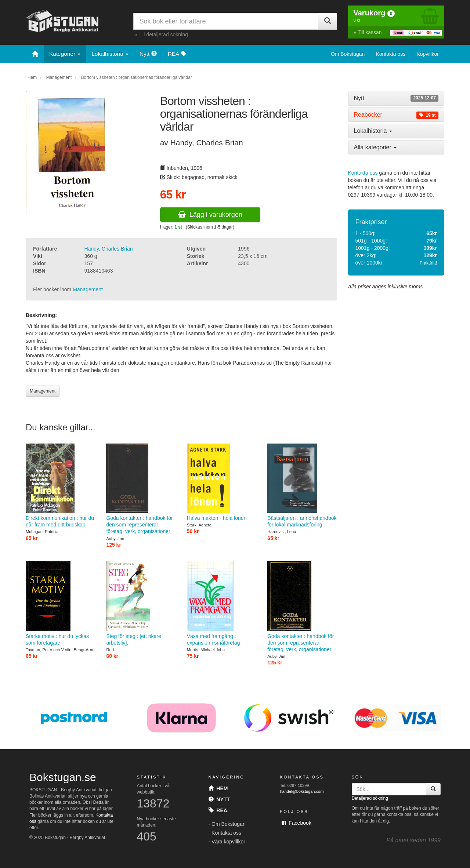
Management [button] (43, 391)
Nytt (148, 54)
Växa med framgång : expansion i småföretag (222, 603)
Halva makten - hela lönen (222, 482)
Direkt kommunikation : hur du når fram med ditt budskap (60, 486)
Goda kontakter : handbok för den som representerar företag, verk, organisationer (141, 489)
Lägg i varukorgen (210, 215)
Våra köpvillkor (228, 842)
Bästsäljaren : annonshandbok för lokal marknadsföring (302, 486)
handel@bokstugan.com (302, 791)
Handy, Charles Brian (109, 249)
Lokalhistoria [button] (373, 131)
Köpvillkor (428, 54)
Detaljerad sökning (370, 798)
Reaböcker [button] (396, 115)
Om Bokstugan (348, 54)
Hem (32, 77)
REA (177, 54)
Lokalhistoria (110, 54)
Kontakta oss (391, 54)
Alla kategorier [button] (375, 147)
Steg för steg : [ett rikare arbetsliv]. (141, 603)
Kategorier (65, 54)
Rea (218, 810)
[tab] (396, 98)
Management (59, 77)
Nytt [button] (396, 98)
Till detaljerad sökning (163, 34)
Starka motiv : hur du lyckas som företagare (60, 603)
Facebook (297, 823)
